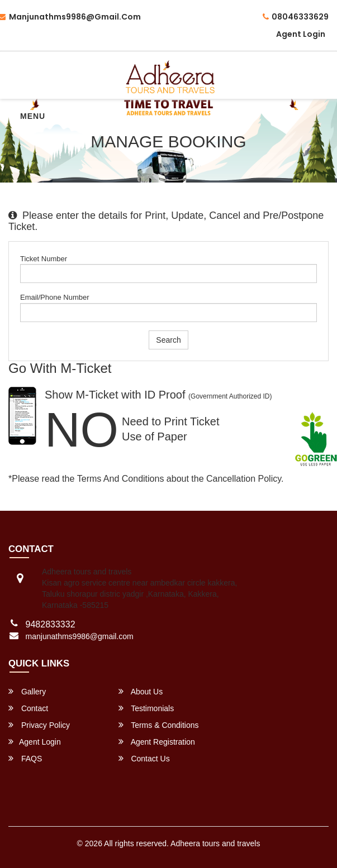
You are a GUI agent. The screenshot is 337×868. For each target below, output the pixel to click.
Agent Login (301, 34)
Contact (28, 708)
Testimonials (146, 708)
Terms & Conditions (159, 725)
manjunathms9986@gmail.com (80, 636)
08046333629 (296, 17)
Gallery (27, 691)
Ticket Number (44, 259)
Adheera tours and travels (215, 843)
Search (168, 340)
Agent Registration (157, 742)
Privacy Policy (39, 725)
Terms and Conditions (121, 479)
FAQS (25, 758)
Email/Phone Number (55, 297)
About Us (141, 691)
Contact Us (144, 758)
